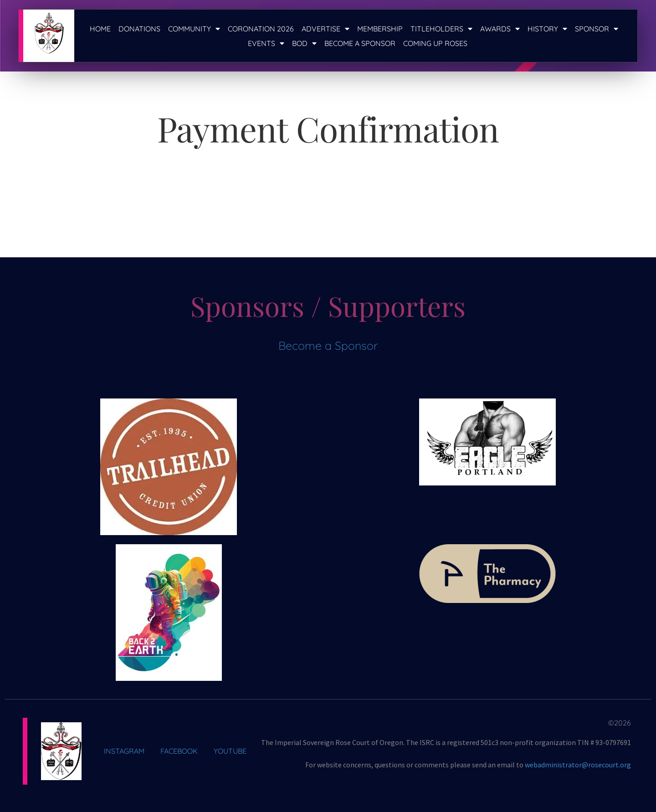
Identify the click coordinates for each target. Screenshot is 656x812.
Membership (380, 29)
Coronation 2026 (261, 29)
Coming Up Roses (435, 43)
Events (266, 43)
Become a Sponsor (360, 43)
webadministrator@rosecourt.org (578, 765)
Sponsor (597, 29)
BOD (304, 43)
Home (100, 29)
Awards (500, 29)
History (547, 29)
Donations (139, 29)
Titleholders (441, 29)
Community (194, 29)
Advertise (325, 29)
